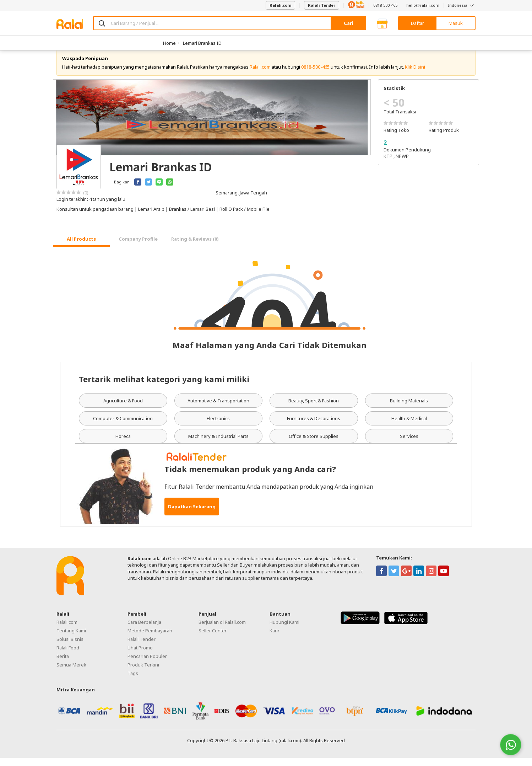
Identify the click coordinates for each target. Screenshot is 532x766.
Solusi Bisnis (70, 647)
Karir (275, 638)
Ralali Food (68, 655)
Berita (63, 664)
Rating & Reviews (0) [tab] (195, 247)
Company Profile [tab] (138, 247)
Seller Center (213, 638)
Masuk (456, 23)
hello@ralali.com (423, 5)
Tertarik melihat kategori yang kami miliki (164, 387)
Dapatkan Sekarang (192, 515)
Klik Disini (415, 75)
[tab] (81, 248)
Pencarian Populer (147, 664)
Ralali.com (280, 5)
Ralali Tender (322, 5)
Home (169, 43)
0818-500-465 (385, 5)
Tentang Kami (71, 638)
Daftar (417, 23)
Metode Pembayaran (150, 638)
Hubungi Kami (284, 630)
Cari (349, 23)
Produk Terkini (143, 673)
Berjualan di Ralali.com (222, 630)
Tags (133, 681)
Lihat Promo (140, 655)
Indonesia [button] (462, 5)
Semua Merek (71, 673)
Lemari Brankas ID (202, 43)
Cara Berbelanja (144, 630)
